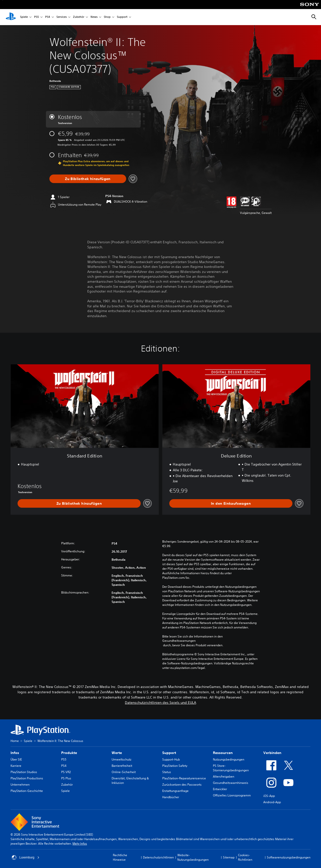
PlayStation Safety (175, 766)
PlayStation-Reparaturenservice (184, 778)
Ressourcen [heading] (223, 753)
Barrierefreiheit (122, 766)
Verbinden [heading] (272, 753)
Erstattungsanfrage (175, 791)
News (94, 17)
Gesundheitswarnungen (179, 641)
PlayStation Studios (24, 772)
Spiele (24, 17)
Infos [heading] (15, 753)
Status (167, 772)
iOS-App (269, 796)
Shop (107, 17)
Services (62, 17)
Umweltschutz (122, 759)
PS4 (48, 17)
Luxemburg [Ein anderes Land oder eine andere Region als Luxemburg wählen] (26, 857)
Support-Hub (171, 759)
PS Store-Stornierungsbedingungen (231, 768)
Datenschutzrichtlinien (158, 857)
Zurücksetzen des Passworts (182, 785)
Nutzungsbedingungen (229, 759)
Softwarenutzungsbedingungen (289, 857)
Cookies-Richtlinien (245, 857)
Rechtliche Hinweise (120, 857)
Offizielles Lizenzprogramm (232, 795)
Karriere (16, 766)
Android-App (272, 802)
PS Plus (66, 778)
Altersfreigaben (224, 776)
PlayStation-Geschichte (27, 791)
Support (122, 17)
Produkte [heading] (69, 753)
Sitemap (229, 857)
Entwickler (220, 789)
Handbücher (171, 797)
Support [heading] (169, 753)
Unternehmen (20, 785)
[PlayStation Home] (11, 17)
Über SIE (16, 759)
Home (15, 741)
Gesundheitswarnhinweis (231, 783)
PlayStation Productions (27, 778)
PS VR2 (66, 772)
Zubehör (79, 17)
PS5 (36, 17)
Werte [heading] (117, 753)
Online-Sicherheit (124, 772)
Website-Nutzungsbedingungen (193, 857)
